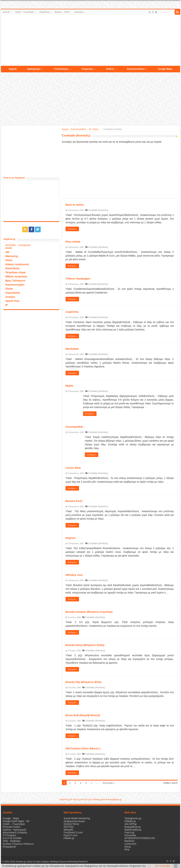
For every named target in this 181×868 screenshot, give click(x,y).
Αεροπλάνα (13, 293)
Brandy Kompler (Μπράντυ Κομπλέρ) (89, 612)
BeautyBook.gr (133, 827)
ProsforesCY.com (73, 832)
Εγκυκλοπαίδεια (78, 129)
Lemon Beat (73, 468)
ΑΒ (7, 252)
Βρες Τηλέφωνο (15, 280)
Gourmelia (130, 835)
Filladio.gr (69, 838)
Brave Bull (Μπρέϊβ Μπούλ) (83, 715)
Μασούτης (12, 256)
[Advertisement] (90, 40)
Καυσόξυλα (12, 268)
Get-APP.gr (131, 824)
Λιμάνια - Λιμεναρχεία (14, 830)
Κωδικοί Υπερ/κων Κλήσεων (18, 844)
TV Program (9, 835)
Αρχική (65, 129)
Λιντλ (9, 248)
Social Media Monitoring (77, 818)
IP (7, 305)
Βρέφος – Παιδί (62, 12)
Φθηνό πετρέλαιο (16, 276)
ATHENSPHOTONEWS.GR (140, 838)
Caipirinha (72, 312)
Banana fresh (74, 501)
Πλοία (9, 289)
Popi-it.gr (77, 800)
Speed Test (12, 301)
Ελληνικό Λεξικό (11, 827)
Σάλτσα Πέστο (71, 824)
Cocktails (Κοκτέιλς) (98, 210)
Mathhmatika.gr (133, 830)
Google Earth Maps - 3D (16, 821)
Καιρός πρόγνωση (17, 264)
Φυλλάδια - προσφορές (18, 245)
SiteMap (54, 862)
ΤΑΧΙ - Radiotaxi (12, 841)
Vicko (9, 260)
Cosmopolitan (74, 427)
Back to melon (75, 205)
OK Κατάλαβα (163, 866)
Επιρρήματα (9, 847)
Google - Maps (11, 818)
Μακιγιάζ (68, 830)
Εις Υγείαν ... (95, 129)
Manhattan (72, 349)
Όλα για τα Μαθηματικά (95, 800)
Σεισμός (10, 297)
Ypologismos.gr (133, 818)
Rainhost (129, 841)
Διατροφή (79, 12)
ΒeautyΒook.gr (115, 800)
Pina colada (73, 242)
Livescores (130, 844)
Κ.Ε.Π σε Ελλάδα (12, 838)
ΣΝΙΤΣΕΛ (69, 827)
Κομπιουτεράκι (15, 285)
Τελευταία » (109, 783)
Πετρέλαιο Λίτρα (15, 272)
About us (31, 862)
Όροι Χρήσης (43, 862)
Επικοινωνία (64, 862)
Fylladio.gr (130, 821)
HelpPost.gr (65, 800)
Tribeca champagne (78, 279)
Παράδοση (44, 12)
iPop (127, 849)
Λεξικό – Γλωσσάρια (24, 12)
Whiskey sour (74, 575)
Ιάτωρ (128, 847)
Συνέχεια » (72, 229)
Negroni (71, 538)
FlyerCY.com (71, 835)
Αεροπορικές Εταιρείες (15, 832)
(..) (149, 866)
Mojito (69, 386)
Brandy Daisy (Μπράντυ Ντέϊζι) (85, 645)
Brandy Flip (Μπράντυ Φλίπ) (84, 682)
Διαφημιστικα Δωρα (74, 821)
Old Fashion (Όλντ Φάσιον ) (83, 748)
